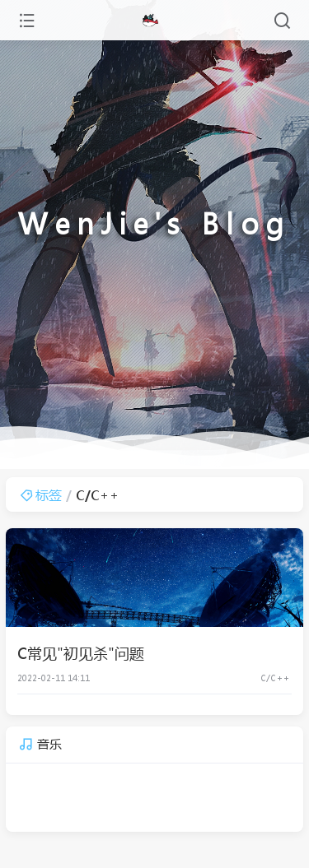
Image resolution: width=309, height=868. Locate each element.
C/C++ (275, 678)
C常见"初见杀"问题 (81, 653)
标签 (41, 495)
